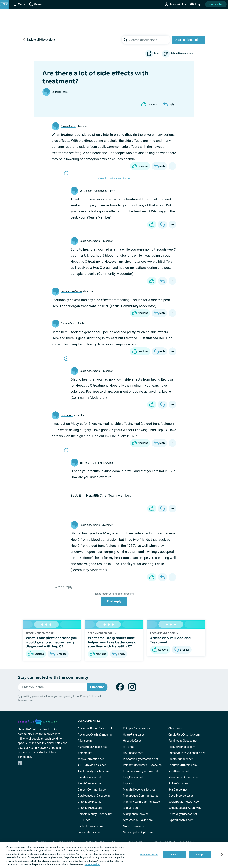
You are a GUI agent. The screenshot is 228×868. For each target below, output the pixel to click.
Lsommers (67, 415)
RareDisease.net (179, 771)
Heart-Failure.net (133, 735)
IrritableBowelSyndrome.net (140, 771)
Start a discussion (188, 40)
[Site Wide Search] (36, 4)
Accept (200, 855)
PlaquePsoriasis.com (182, 747)
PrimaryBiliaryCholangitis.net (187, 753)
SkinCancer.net (178, 790)
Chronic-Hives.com (90, 808)
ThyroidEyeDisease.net (183, 814)
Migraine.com (132, 808)
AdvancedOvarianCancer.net (96, 735)
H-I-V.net (128, 747)
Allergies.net (85, 741)
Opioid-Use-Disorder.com (184, 735)
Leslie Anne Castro (90, 241)
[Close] (222, 854)
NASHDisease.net (134, 826)
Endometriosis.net (89, 832)
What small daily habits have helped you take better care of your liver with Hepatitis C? (113, 642)
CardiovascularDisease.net (94, 796)
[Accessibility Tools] (175, 4)
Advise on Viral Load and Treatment (170, 640)
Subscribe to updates (178, 54)
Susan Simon (68, 126)
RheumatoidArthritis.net (183, 777)
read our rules (109, 594)
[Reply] (169, 104)
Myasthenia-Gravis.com (138, 820)
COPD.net (84, 820)
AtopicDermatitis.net (91, 759)
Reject (174, 855)
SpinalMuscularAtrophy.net (185, 808)
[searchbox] (150, 40)
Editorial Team (60, 92)
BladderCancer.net (89, 777)
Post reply (114, 601)
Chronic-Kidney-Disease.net (95, 814)
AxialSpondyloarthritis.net (94, 771)
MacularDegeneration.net (139, 790)
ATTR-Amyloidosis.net (92, 765)
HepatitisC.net (97, 495)
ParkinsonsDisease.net (183, 741)
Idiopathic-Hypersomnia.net (140, 759)
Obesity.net (175, 728)
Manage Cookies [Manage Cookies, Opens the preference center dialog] (149, 855)
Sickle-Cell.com (178, 783)
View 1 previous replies (114, 178)
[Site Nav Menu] (19, 4)
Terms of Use (25, 700)
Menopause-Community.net (140, 796)
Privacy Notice (88, 696)
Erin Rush (85, 463)
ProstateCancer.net (180, 759)
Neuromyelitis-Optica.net (139, 832)
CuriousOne (67, 324)
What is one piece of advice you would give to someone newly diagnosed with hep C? (51, 642)
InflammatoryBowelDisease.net (143, 765)
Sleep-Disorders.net (181, 796)
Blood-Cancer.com (89, 783)
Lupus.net (129, 783)
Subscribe (216, 4)
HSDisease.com (133, 753)
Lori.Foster (86, 191)
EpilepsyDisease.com (136, 728)
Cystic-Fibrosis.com (90, 826)
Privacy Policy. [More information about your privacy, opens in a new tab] (92, 864)
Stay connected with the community (53, 677)
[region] (114, 855)
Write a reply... (65, 587)
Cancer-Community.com (93, 790)
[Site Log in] (197, 4)
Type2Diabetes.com (181, 820)
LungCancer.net (133, 777)
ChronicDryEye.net (89, 802)
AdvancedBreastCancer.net (95, 728)
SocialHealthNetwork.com (185, 802)
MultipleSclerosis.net (136, 814)
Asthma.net (85, 753)
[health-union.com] (37, 721)
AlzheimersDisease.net (92, 747)
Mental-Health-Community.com (143, 802)
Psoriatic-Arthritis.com (183, 765)
